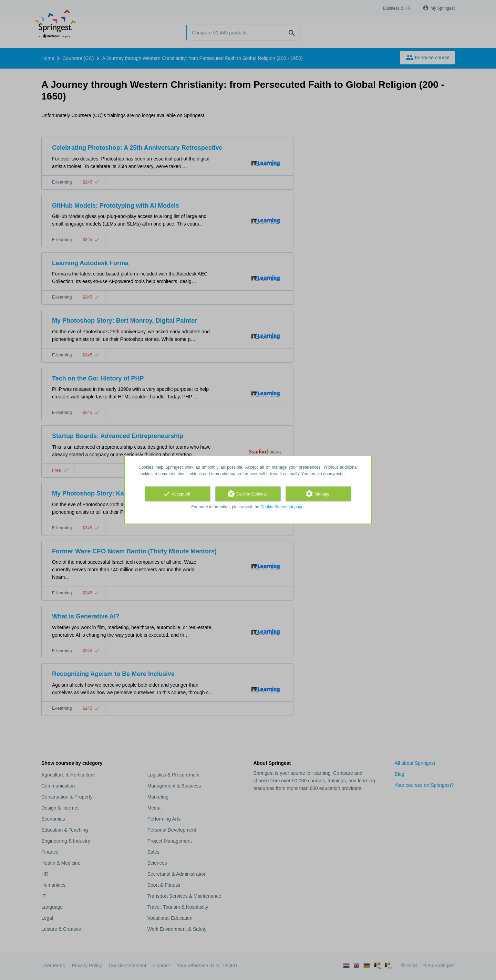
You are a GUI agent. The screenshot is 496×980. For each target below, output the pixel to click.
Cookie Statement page (282, 507)
